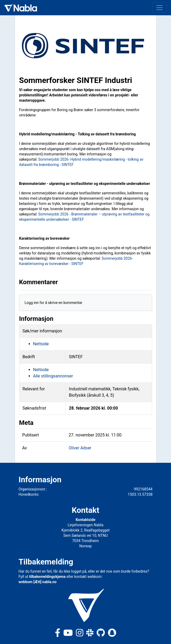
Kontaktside (85, 520)
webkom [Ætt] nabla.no (38, 582)
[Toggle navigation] (159, 8)
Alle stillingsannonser (53, 376)
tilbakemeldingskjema (47, 577)
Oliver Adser (80, 448)
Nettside (41, 344)
